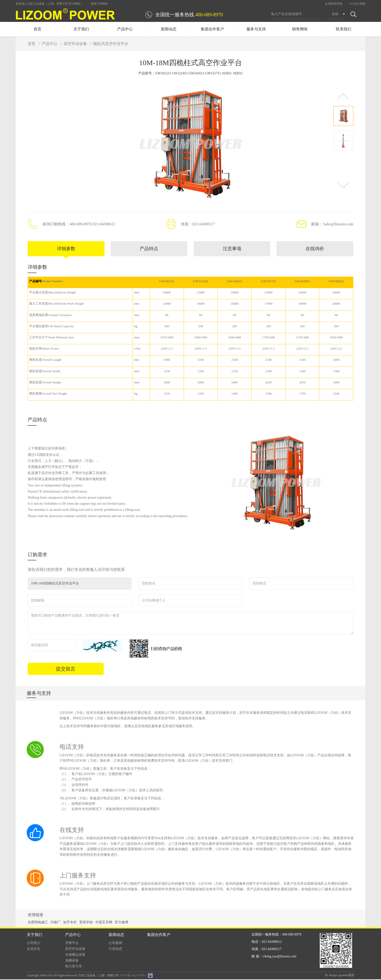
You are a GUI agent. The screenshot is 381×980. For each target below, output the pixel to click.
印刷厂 (56, 923)
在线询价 (315, 249)
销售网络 (300, 29)
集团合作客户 (212, 29)
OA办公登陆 (358, 4)
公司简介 (34, 944)
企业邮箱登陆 (334, 4)
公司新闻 (115, 944)
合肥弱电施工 (38, 923)
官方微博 (121, 923)
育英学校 (86, 923)
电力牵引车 (74, 967)
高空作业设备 (75, 44)
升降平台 (72, 944)
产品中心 (125, 29)
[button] (343, 96)
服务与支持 (256, 29)
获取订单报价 (99, 4)
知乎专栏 (70, 923)
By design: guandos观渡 (340, 976)
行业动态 (115, 949)
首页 (37, 29)
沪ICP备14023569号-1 (133, 976)
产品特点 (149, 249)
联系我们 (344, 29)
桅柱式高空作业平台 (111, 44)
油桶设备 (72, 961)
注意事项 (232, 249)
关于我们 (81, 29)
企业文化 (34, 949)
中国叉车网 (104, 923)
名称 (335, 14)
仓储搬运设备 (75, 955)
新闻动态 (169, 29)
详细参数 (66, 249)
